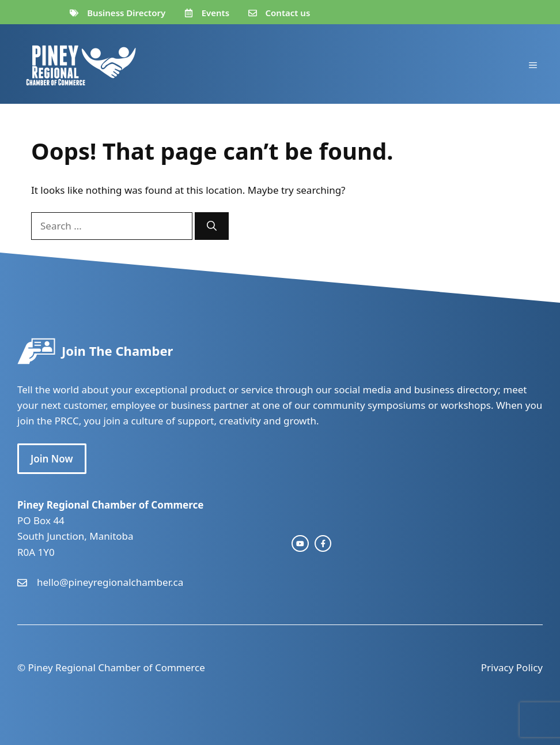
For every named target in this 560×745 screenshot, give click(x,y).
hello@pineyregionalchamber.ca (110, 582)
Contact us (288, 13)
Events (215, 13)
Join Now (52, 459)
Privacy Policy (512, 667)
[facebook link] (323, 544)
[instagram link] (300, 544)
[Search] (212, 226)
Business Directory (126, 13)
